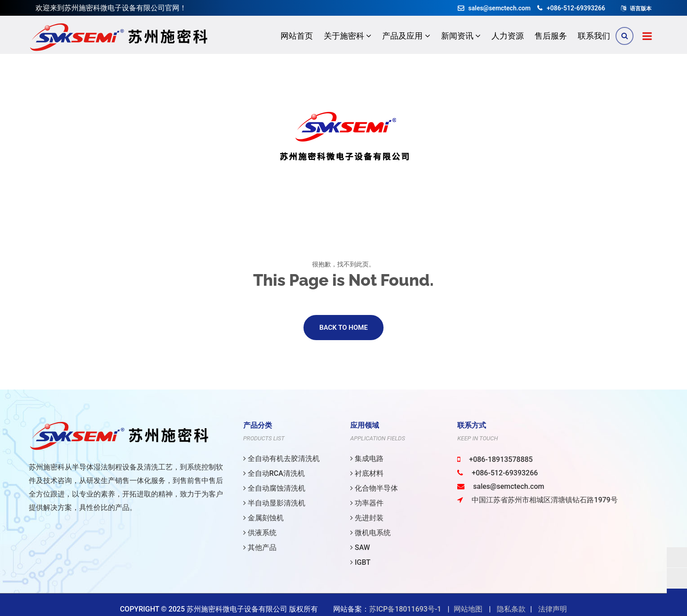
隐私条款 (511, 609)
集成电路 (367, 459)
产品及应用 (406, 36)
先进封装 (367, 518)
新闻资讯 (461, 36)
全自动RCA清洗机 (274, 473)
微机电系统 (370, 533)
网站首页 (297, 36)
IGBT (360, 562)
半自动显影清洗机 (274, 503)
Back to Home (343, 329)
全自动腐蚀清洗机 (274, 488)
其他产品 (260, 547)
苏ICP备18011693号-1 (405, 609)
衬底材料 (367, 473)
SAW (360, 547)
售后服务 (551, 36)
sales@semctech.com (494, 8)
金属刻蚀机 (263, 518)
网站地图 (468, 609)
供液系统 (260, 533)
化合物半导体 (374, 488)
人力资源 (508, 36)
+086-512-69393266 (571, 8)
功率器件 (367, 503)
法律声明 (553, 609)
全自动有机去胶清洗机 (281, 459)
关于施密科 (348, 36)
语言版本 (641, 9)
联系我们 (594, 36)
